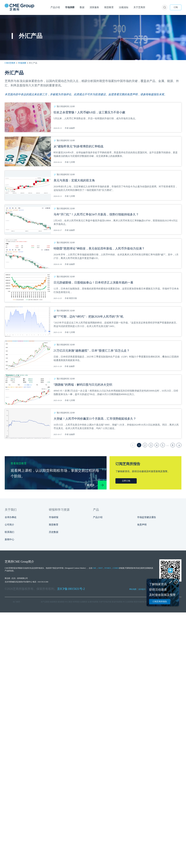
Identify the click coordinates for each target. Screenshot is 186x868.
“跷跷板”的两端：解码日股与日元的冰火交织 (83, 385)
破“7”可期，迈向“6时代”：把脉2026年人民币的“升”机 (88, 317)
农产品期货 (45, 602)
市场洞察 (22, 63)
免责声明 (142, 525)
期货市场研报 (139, 602)
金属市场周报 (93, 602)
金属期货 (84, 602)
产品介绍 (98, 517)
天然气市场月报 (105, 602)
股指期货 (61, 602)
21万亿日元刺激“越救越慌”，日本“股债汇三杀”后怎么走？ (92, 351)
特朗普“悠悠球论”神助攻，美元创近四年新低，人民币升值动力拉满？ (99, 248)
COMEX (116, 568)
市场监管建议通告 (147, 517)
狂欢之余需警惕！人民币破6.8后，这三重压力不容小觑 (89, 112)
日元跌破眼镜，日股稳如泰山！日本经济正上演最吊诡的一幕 (93, 282)
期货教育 (54, 525)
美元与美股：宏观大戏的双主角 (74, 180)
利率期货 (76, 602)
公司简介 (9, 525)
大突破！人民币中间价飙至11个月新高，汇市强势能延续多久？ (95, 419)
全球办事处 (11, 517)
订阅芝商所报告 (160, 602)
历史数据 (54, 532)
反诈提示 (142, 589)
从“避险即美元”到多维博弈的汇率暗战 (79, 146)
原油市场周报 (117, 602)
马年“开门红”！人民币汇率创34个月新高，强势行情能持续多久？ (96, 214)
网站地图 (133, 589)
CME (94, 568)
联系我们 (9, 532)
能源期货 (54, 602)
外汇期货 (69, 602)
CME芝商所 (10, 63)
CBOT (100, 568)
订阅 (176, 7)
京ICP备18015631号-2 (71, 589)
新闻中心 (9, 539)
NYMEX (108, 568)
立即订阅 (126, 481)
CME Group (21, 562)
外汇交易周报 (128, 602)
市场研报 (54, 517)
